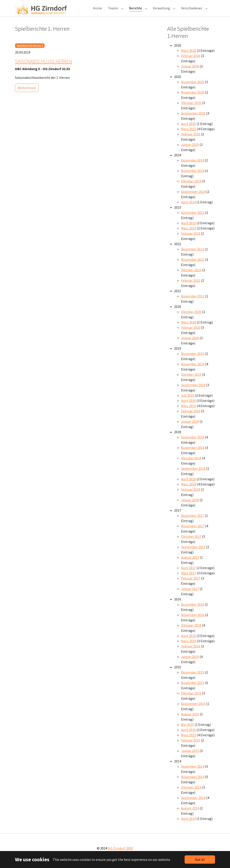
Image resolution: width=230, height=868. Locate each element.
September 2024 (193, 197)
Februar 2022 (191, 286)
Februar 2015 (191, 745)
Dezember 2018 (193, 442)
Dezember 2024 (193, 165)
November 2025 (193, 98)
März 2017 (189, 578)
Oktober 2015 (191, 698)
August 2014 (190, 813)
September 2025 (193, 118)
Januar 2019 (190, 427)
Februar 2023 (191, 239)
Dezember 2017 (193, 521)
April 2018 (188, 484)
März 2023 (189, 233)
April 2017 (188, 573)
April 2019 (188, 406)
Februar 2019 (191, 416)
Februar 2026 (191, 61)
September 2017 (193, 552)
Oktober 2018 (191, 463)
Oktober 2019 (191, 380)
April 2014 (188, 824)
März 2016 (189, 646)
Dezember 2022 (193, 254)
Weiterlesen (27, 93)
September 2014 (193, 803)
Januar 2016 (190, 662)
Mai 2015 (187, 730)
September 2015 (193, 709)
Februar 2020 (191, 333)
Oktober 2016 (191, 630)
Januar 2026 (190, 71)
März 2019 (189, 411)
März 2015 (189, 740)
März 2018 (189, 489)
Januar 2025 (190, 150)
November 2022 (193, 265)
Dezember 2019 (193, 359)
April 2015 (188, 735)
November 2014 (193, 782)
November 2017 (193, 531)
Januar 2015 (190, 756)
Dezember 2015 (193, 678)
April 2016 (188, 641)
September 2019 (193, 390)
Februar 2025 (191, 139)
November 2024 (193, 176)
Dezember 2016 (193, 610)
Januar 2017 (190, 594)
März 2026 (189, 56)
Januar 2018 (190, 505)
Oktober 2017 (191, 542)
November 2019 (193, 369)
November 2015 (193, 688)
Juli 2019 (188, 401)
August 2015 (190, 719)
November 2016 (193, 620)
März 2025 (189, 134)
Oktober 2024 (191, 186)
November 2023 (193, 218)
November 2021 (193, 301)
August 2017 (190, 563)
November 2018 (193, 453)
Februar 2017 (191, 583)
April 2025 (188, 129)
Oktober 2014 (191, 792)
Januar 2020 (190, 343)
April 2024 (188, 207)
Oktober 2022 (191, 275)
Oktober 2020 (191, 317)
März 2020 (189, 327)
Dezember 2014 (193, 772)
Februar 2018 (191, 495)
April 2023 (188, 228)
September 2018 (193, 474)
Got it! (200, 860)
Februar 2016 (191, 651)
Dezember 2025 (193, 87)
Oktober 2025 (191, 108)
